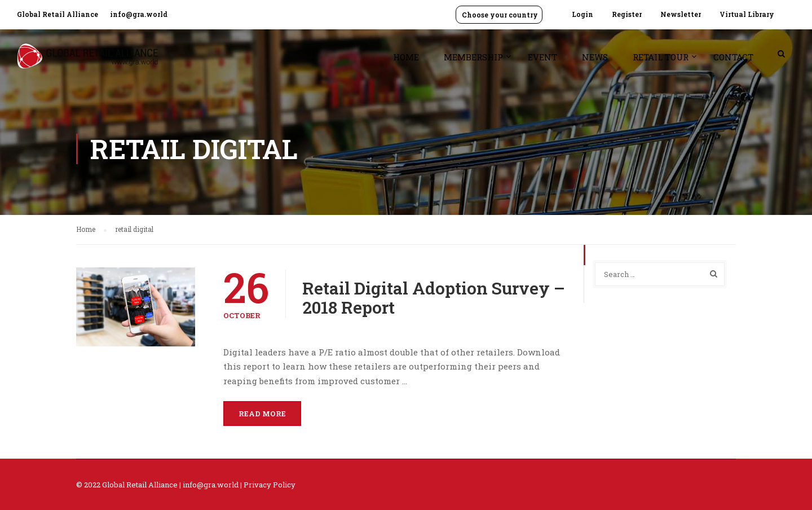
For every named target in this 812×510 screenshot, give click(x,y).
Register (627, 14)
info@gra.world (139, 14)
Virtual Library (747, 14)
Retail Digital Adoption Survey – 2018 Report (434, 298)
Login (582, 14)
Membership (473, 57)
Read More (262, 414)
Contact (733, 57)
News (595, 57)
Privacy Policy (270, 485)
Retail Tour (661, 57)
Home (406, 57)
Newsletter (681, 14)
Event (542, 57)
